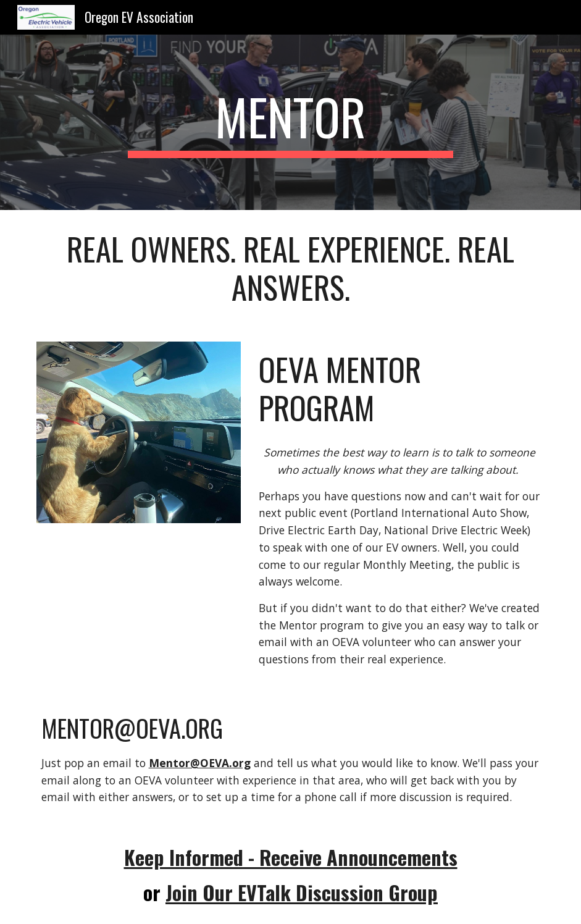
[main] (290, 122)
